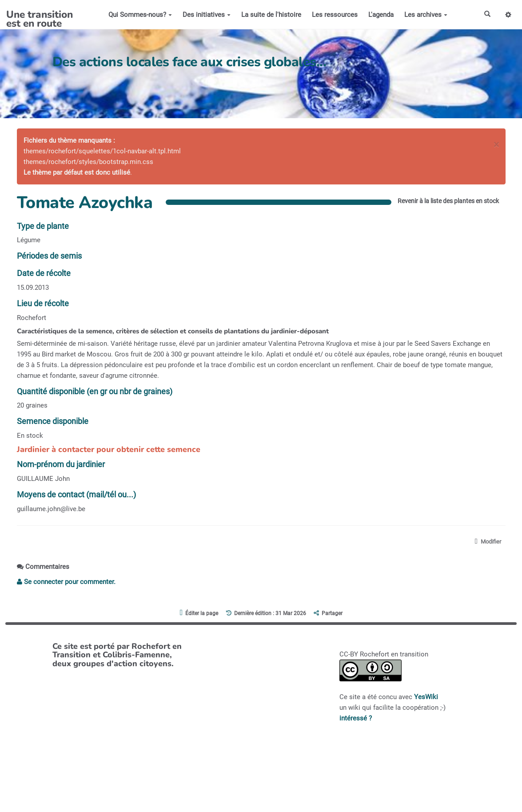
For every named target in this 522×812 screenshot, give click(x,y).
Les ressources (333, 15)
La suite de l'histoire (270, 15)
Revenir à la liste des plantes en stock (443, 201)
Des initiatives (205, 15)
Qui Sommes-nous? (139, 15)
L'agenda (380, 15)
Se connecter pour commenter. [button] (66, 582)
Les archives (424, 15)
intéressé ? (356, 719)
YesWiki (426, 697)
